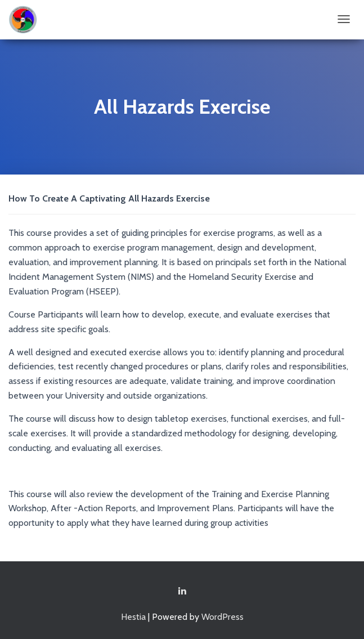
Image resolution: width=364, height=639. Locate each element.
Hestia (133, 617)
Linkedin (182, 591)
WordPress (223, 617)
